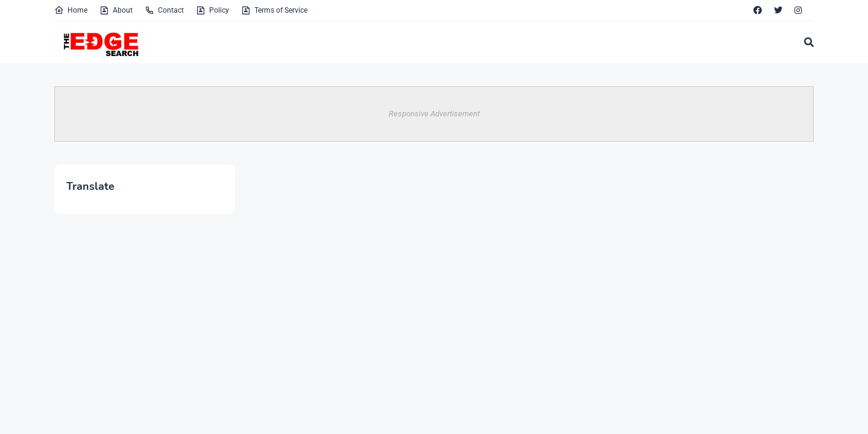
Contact (164, 10)
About (116, 10)
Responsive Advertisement (434, 114)
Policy (212, 10)
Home (71, 10)
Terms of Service (274, 10)
